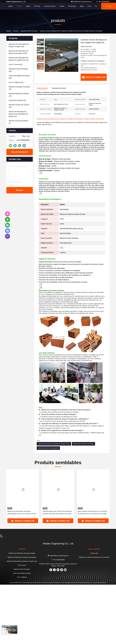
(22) (19, 106)
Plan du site (94, 553)
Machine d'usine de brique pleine (48, 448)
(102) (18, 52)
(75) (19, 59)
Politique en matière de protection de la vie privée (94, 557)
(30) (16, 82)
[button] (40, 69)
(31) (19, 88)
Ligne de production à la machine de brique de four (54, 444)
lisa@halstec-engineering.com (82, 2)
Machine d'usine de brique (29, 31)
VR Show (37, 6)
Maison (9, 31)
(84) (19, 77)
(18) (19, 95)
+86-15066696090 (103, 2)
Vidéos (28, 6)
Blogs (82, 6)
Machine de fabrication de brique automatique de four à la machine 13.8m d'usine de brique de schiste (22, 513)
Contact (62, 6)
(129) (19, 45)
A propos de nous (50, 6)
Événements (72, 6)
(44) (15, 64)
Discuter (109, 6)
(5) (18, 122)
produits (16, 31)
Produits (19, 6)
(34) (18, 114)
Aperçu (11, 6)
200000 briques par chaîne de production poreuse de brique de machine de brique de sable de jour (57, 513)
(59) (18, 70)
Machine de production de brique (83, 444)
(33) (17, 100)
